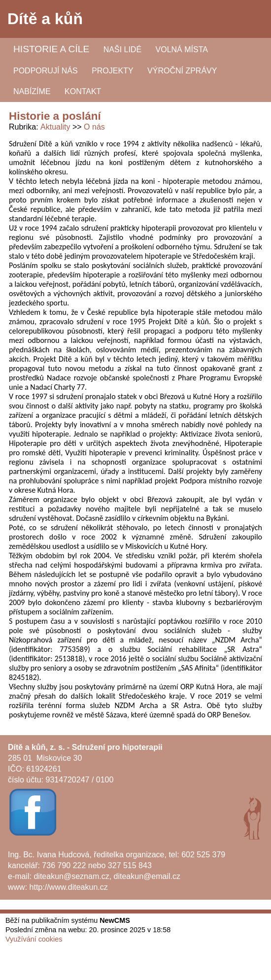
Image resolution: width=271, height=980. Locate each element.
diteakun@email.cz (147, 876)
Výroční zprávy (182, 71)
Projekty (112, 71)
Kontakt (83, 91)
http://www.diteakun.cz (69, 887)
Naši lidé (122, 50)
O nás (94, 127)
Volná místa (182, 50)
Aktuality (55, 127)
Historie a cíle (51, 49)
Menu (251, 19)
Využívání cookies (34, 939)
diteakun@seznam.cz (71, 876)
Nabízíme (32, 91)
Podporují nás (46, 71)
